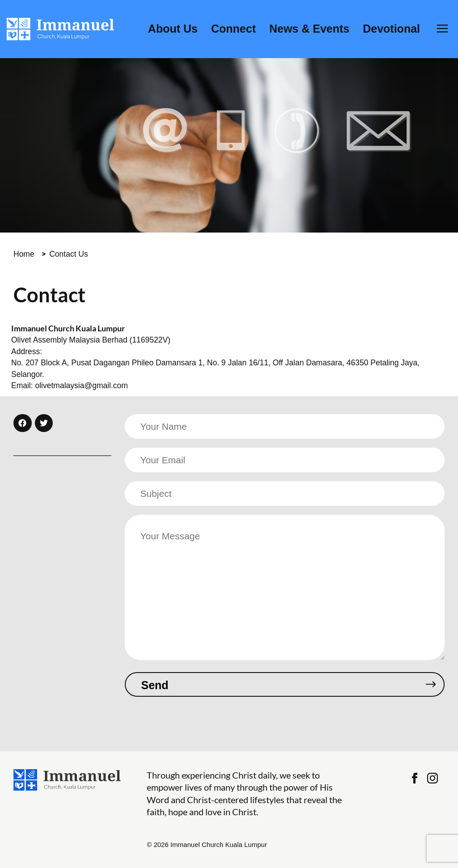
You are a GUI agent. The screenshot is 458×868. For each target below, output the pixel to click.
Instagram (433, 778)
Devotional (391, 29)
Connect (233, 29)
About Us (173, 29)
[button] (23, 423)
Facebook (415, 778)
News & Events (309, 29)
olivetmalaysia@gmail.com (81, 385)
